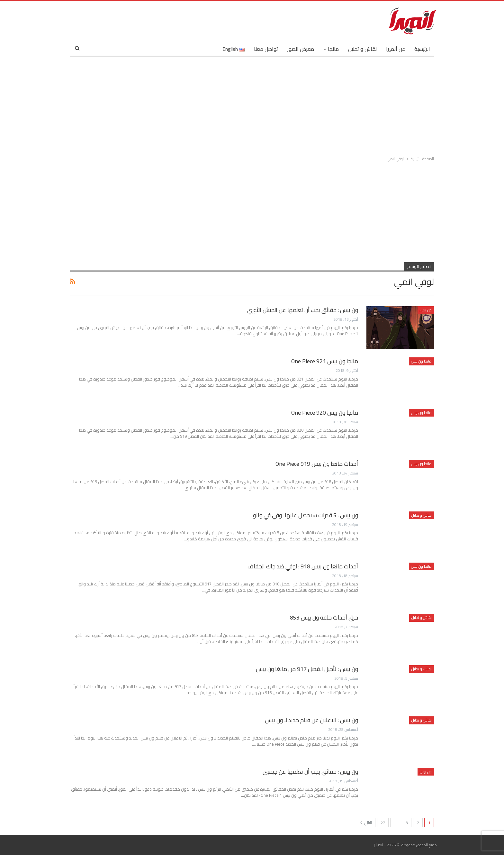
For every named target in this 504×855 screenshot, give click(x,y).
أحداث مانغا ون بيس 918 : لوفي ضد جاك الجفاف (303, 566)
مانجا (333, 49)
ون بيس (426, 310)
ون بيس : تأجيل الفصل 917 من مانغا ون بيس (307, 669)
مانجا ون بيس (421, 361)
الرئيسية (422, 49)
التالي (366, 823)
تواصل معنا (266, 49)
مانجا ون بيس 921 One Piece (325, 361)
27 (383, 823)
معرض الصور (301, 49)
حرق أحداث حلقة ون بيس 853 (324, 617)
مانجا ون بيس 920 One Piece (325, 413)
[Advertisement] (252, 105)
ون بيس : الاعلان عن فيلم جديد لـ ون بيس (311, 720)
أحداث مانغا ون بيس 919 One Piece (317, 464)
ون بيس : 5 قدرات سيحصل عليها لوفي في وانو (306, 515)
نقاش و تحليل (362, 49)
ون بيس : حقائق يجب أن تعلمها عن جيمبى (310, 772)
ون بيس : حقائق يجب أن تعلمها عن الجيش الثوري (303, 310)
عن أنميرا (396, 49)
